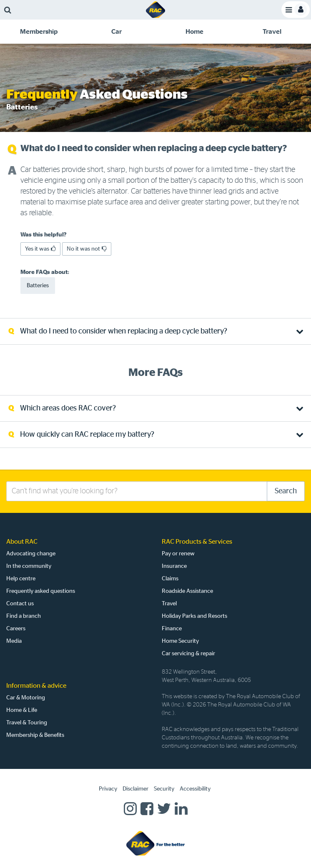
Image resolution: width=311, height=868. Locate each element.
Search (286, 491)
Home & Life (22, 710)
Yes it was (40, 249)
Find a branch (24, 616)
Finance (172, 629)
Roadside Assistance (187, 591)
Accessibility (195, 789)
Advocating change (31, 554)
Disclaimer (135, 789)
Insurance (174, 566)
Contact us (20, 604)
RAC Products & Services (197, 542)
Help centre (21, 579)
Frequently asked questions (41, 591)
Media (14, 641)
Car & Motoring (26, 698)
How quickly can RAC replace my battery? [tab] (87, 435)
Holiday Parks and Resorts (194, 616)
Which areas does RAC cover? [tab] (68, 408)
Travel (169, 604)
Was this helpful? (44, 235)
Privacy (108, 789)
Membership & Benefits (35, 735)
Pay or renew (178, 554)
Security (164, 789)
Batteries (38, 286)
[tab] (39, 32)
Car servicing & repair (188, 654)
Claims (170, 579)
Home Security (180, 641)
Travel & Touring (27, 723)
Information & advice (36, 686)
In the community (29, 566)
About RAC (22, 542)
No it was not (87, 249)
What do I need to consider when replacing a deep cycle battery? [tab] (124, 331)
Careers (16, 629)
